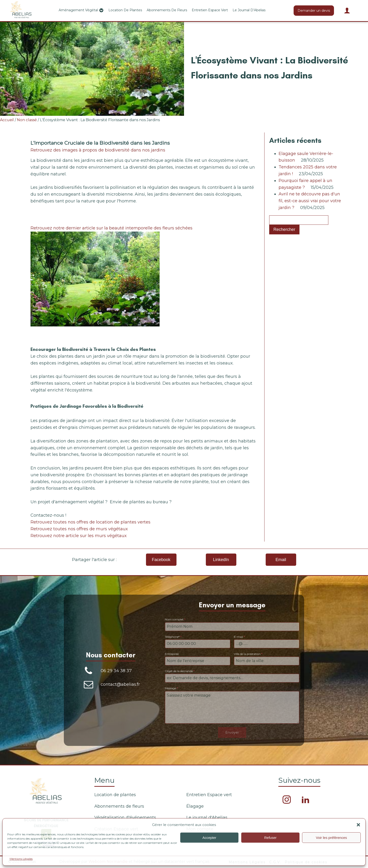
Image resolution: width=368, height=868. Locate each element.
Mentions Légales (21, 859)
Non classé (27, 120)
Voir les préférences (332, 838)
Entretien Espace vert (210, 10)
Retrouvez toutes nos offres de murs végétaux (79, 529)
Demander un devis (314, 11)
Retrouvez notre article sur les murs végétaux (79, 536)
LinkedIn (221, 560)
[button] (358, 825)
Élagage (195, 806)
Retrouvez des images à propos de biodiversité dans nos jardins (98, 150)
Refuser (270, 838)
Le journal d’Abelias (249, 10)
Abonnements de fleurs (167, 10)
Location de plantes (125, 10)
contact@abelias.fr (120, 684)
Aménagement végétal (81, 10)
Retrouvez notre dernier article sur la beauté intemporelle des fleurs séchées (111, 228)
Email (281, 560)
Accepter (209, 838)
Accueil (7, 120)
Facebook (161, 560)
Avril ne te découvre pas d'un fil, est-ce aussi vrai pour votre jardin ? (310, 201)
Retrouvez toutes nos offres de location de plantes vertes (90, 522)
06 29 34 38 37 (116, 671)
